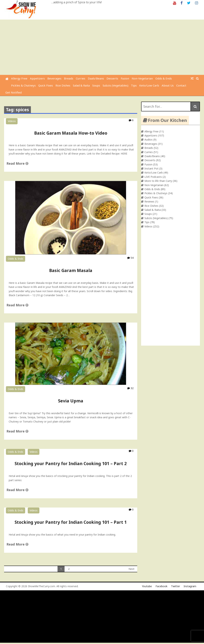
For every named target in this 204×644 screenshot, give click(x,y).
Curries (81, 78)
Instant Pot (151, 168)
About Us (168, 85)
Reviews (149, 201)
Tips (134, 85)
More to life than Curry (158, 181)
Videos (12, 121)
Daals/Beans (96, 78)
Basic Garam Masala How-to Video (71, 133)
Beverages (54, 78)
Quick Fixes (46, 85)
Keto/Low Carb (149, 85)
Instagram (190, 586)
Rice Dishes (63, 85)
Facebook (161, 586)
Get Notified (14, 92)
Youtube (147, 586)
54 (130, 258)
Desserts (112, 78)
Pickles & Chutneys (23, 85)
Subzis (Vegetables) (116, 85)
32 (130, 388)
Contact (181, 85)
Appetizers (37, 78)
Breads (69, 78)
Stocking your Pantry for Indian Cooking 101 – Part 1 (71, 522)
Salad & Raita (81, 85)
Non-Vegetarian (142, 78)
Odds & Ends (164, 78)
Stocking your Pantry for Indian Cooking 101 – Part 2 (71, 463)
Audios (149, 140)
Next (131, 569)
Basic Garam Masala (71, 270)
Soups (96, 85)
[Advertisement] (102, 47)
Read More (17, 163)
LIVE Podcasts (153, 177)
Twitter (176, 586)
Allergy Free (19, 78)
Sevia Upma (71, 401)
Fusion (125, 78)
